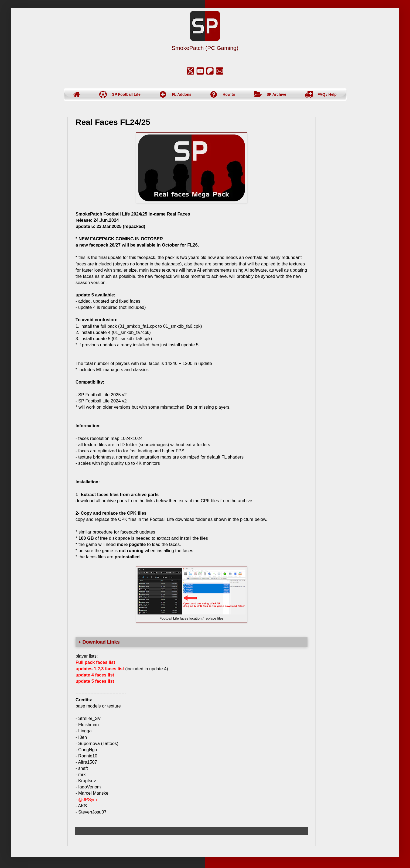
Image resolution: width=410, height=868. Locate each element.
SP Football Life (126, 94)
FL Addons (182, 94)
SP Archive (276, 94)
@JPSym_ (89, 799)
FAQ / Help (327, 94)
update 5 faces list (95, 681)
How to (229, 94)
